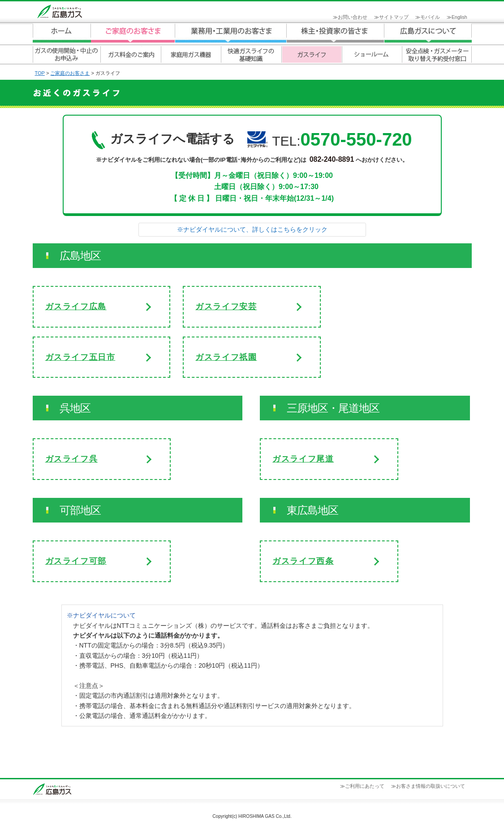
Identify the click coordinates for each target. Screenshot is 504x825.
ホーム (62, 33)
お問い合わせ (353, 17)
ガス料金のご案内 (130, 54)
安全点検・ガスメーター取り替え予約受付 (437, 54)
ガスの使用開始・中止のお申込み (66, 54)
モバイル (430, 17)
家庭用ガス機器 (191, 54)
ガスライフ (312, 54)
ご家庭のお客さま (133, 33)
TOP (40, 73)
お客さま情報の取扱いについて (431, 786)
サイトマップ (394, 17)
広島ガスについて (336, 33)
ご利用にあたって (365, 786)
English (459, 17)
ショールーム (372, 54)
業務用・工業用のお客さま (231, 33)
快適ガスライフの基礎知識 (251, 54)
